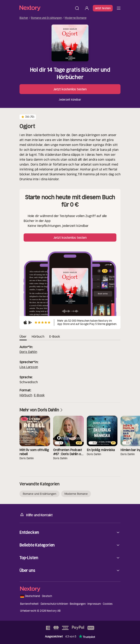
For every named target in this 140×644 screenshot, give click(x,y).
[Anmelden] (87, 8)
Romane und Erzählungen (46, 18)
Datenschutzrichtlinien (54, 604)
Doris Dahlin (28, 352)
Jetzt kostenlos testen (70, 89)
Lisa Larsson (29, 367)
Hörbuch (26, 395)
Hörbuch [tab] (38, 336)
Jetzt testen (103, 8)
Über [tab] (23, 336)
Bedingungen (78, 604)
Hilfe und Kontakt (36, 515)
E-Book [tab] (55, 336)
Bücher (24, 18)
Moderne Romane (76, 18)
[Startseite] (46, 8)
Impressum (94, 604)
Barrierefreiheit (29, 604)
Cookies (108, 604)
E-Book (39, 395)
